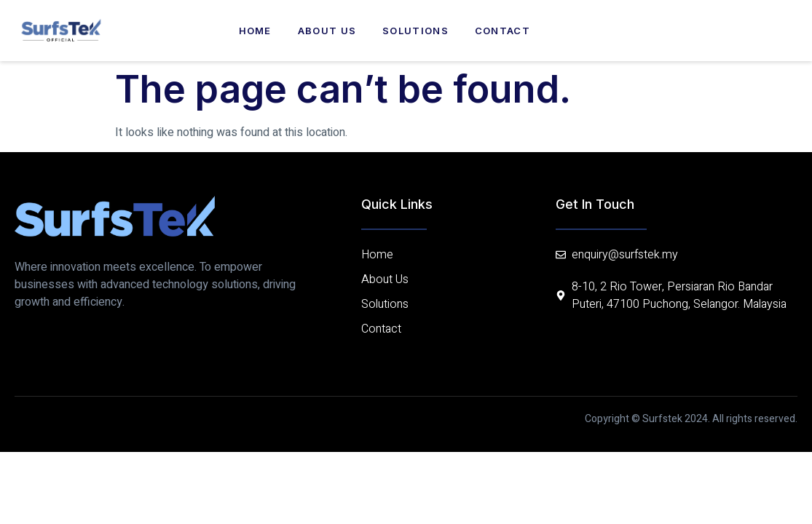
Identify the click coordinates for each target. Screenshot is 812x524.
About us (327, 31)
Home (255, 31)
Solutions (415, 31)
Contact (502, 31)
